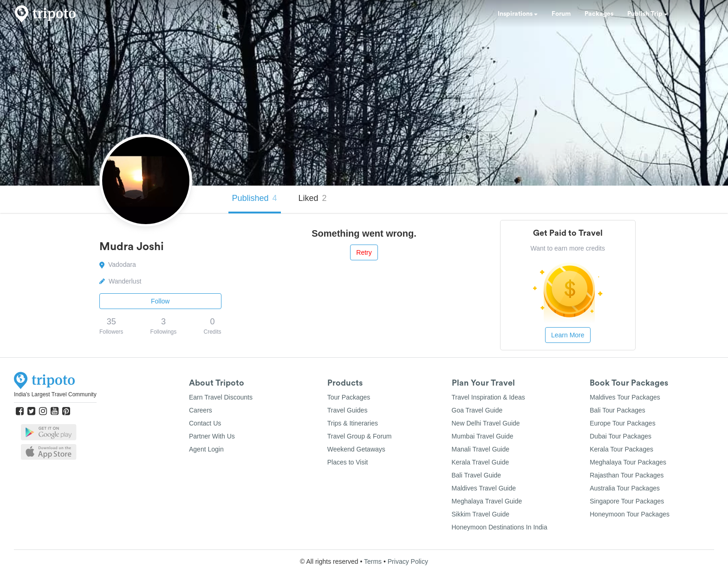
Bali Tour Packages (617, 410)
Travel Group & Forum (360, 436)
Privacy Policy (408, 561)
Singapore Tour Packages (627, 501)
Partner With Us (212, 436)
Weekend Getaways (356, 449)
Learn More (568, 335)
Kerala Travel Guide (481, 462)
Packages (599, 14)
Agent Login (206, 449)
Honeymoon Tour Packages (630, 514)
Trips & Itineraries (353, 423)
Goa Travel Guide (477, 410)
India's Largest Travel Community (55, 394)
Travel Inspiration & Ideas (488, 397)
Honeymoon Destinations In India (500, 527)
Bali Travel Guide (477, 475)
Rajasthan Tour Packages (627, 475)
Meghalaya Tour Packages (628, 462)
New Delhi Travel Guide (486, 423)
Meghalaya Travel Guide (487, 501)
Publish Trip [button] (647, 14)
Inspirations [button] (518, 14)
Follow (160, 301)
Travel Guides (348, 410)
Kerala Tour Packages (621, 449)
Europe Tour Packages (622, 423)
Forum (561, 14)
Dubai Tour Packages (621, 436)
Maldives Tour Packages (625, 397)
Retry (364, 252)
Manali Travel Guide (481, 449)
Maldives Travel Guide (484, 488)
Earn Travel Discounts (221, 397)
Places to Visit (348, 462)
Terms (373, 561)
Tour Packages (349, 397)
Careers (201, 410)
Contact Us (205, 423)
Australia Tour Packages (625, 488)
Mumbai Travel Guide (483, 436)
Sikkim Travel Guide (481, 514)
